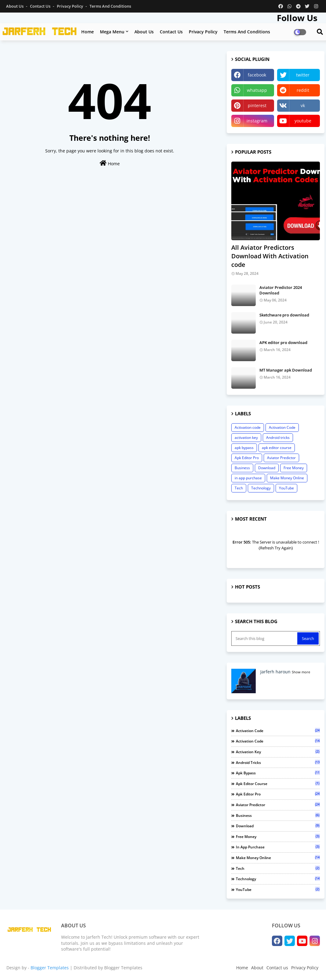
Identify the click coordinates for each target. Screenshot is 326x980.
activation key (246, 438)
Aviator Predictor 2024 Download (281, 290)
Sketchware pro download (284, 315)
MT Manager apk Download (286, 370)
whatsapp (257, 90)
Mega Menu (112, 32)
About (257, 968)
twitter (303, 75)
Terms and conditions (247, 32)
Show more (301, 672)
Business (242, 468)
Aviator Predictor (281, 458)
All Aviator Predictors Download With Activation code (270, 256)
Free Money (294, 468)
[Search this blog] (265, 638)
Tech (239, 488)
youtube (303, 121)
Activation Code (282, 427)
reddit (303, 90)
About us (144, 32)
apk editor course (277, 448)
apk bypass (244, 448)
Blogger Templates (50, 968)
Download (267, 468)
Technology (261, 488)
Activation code (248, 427)
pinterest (257, 105)
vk (303, 105)
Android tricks (278, 438)
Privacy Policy (70, 6)
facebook (257, 75)
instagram (257, 121)
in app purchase (248, 478)
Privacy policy (203, 32)
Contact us (41, 6)
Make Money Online (287, 478)
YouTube (286, 488)
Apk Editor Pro (247, 458)
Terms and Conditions (110, 6)
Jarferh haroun (275, 672)
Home (88, 32)
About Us (15, 6)
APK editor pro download (283, 342)
